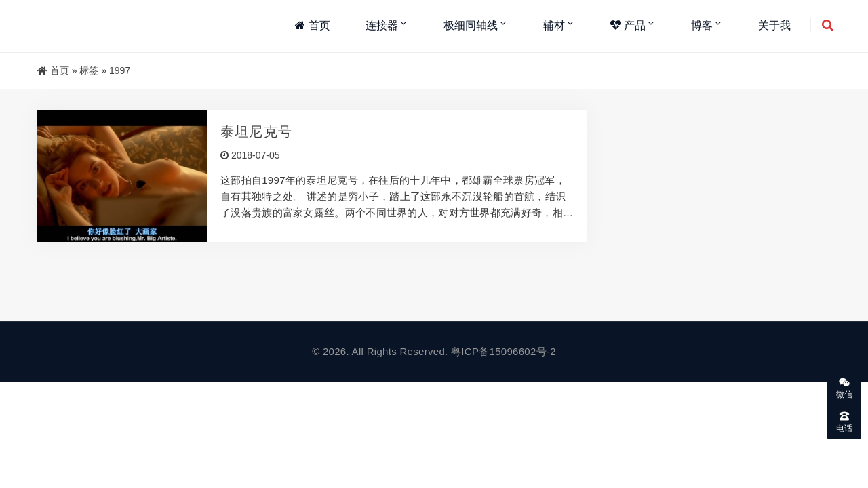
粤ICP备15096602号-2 (504, 351)
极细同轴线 (471, 25)
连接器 (382, 25)
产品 (628, 25)
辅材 (554, 25)
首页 (312, 25)
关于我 (774, 25)
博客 (702, 25)
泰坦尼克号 (256, 131)
